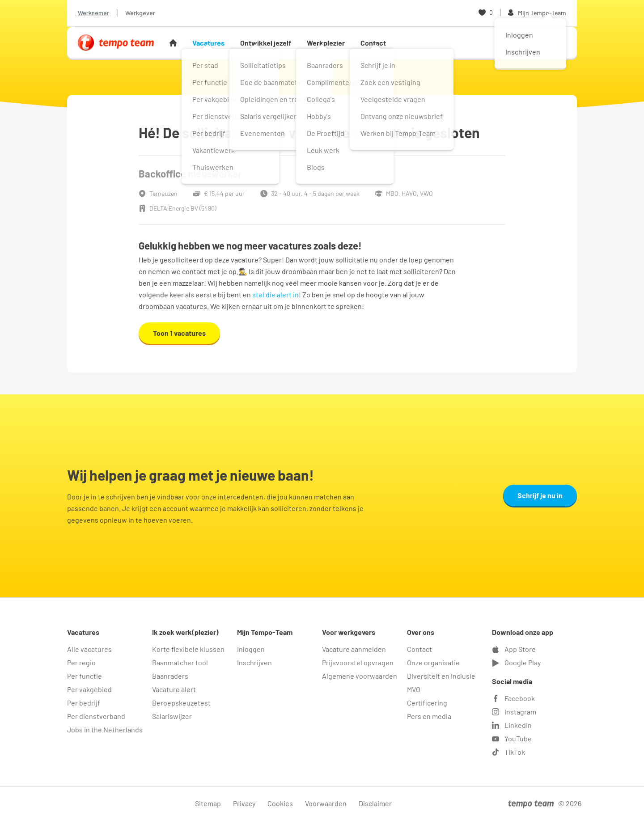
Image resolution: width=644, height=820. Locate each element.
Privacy (244, 803)
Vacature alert (174, 689)
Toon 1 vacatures (179, 333)
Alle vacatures (89, 649)
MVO (414, 689)
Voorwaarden (326, 803)
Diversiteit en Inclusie (441, 676)
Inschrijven (254, 662)
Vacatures (208, 43)
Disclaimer (375, 803)
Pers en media (429, 716)
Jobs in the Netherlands (105, 729)
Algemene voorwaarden (360, 676)
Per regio (81, 662)
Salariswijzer (172, 716)
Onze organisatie (433, 662)
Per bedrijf (84, 703)
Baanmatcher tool (180, 662)
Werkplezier (326, 43)
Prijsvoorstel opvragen (358, 662)
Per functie (85, 676)
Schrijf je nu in (540, 495)
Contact (373, 43)
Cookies (280, 803)
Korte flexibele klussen (188, 649)
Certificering (427, 703)
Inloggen (251, 649)
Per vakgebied (89, 689)
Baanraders (170, 676)
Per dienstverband (96, 716)
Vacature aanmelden (354, 649)
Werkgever (140, 13)
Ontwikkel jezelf (266, 43)
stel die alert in (275, 294)
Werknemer (93, 13)
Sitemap (208, 803)
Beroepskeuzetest (181, 703)
